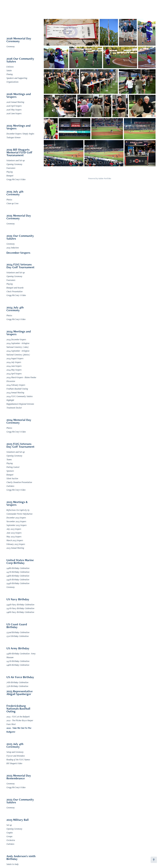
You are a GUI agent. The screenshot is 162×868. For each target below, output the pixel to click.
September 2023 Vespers (17, 525)
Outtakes (10, 486)
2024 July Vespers (14, 362)
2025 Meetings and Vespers (18, 127)
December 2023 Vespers (16, 518)
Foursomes (11, 168)
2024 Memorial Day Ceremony (19, 421)
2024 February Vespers (16, 385)
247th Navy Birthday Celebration (20, 608)
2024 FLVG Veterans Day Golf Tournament (20, 266)
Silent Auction (12, 478)
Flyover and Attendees (16, 756)
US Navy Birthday (18, 599)
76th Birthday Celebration (17, 682)
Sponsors (10, 471)
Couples (10, 833)
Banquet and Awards (15, 288)
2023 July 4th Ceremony (15, 745)
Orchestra (11, 840)
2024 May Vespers (14, 370)
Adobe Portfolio (105, 178)
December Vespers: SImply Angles (20, 134)
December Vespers (18, 253)
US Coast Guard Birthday (17, 626)
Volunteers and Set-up (16, 160)
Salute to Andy (13, 864)
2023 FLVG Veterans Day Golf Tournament (20, 445)
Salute (9, 70)
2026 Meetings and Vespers (19, 95)
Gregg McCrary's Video (16, 179)
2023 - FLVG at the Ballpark (18, 717)
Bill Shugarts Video (14, 763)
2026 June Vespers (14, 113)
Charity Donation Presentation (19, 482)
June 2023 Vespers (14, 533)
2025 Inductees (13, 248)
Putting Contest (13, 467)
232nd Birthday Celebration (18, 632)
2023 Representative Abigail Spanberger (20, 693)
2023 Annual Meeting (15, 548)
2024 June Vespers (14, 366)
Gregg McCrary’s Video (16, 432)
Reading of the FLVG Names (18, 760)
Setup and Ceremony (15, 752)
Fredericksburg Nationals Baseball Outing (18, 708)
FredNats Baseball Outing (17, 389)
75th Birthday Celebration (17, 686)
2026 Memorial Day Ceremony (19, 40)
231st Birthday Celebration (18, 636)
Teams (9, 459)
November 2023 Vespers (16, 521)
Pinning (10, 74)
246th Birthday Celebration (18, 576)
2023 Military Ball (18, 820)
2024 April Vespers (14, 374)
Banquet (10, 176)
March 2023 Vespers (15, 540)
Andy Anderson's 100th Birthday (21, 857)
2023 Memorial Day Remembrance (19, 777)
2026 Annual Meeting (15, 102)
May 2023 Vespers (14, 537)
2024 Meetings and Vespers (19, 333)
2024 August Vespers (15, 358)
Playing (10, 172)
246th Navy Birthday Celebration (20, 612)
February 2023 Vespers (16, 544)
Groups (9, 836)
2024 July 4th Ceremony (15, 309)
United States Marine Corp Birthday (20, 561)
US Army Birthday (18, 648)
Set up (9, 825)
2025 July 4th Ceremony (15, 193)
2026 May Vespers (14, 110)
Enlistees (10, 67)
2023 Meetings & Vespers (17, 503)
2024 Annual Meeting (15, 392)
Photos (9, 200)
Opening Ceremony (14, 164)
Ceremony (11, 46)
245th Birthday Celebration (18, 579)
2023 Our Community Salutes (20, 801)
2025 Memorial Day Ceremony (19, 217)
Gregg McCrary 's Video (16, 295)
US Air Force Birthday (20, 677)
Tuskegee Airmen (13, 137)
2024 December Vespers (16, 339)
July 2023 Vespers (14, 529)
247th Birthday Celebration (18, 572)
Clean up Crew (13, 203)
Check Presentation (14, 291)
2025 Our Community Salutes (20, 237)
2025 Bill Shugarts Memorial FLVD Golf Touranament (19, 152)
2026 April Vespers (14, 106)
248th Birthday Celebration (18, 568)
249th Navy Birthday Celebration (20, 605)
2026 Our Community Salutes (20, 60)
